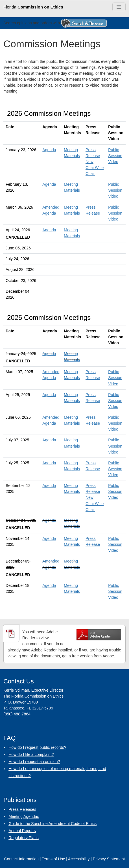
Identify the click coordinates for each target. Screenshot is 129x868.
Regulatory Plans (24, 838)
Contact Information (21, 859)
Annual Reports (22, 831)
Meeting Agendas (24, 816)
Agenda (49, 150)
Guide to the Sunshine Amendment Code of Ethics (53, 824)
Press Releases (22, 809)
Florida (33, 7)
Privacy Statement (109, 859)
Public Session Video (115, 156)
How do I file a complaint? (31, 754)
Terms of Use (53, 859)
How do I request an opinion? (34, 762)
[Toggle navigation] (119, 7)
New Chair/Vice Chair (95, 168)
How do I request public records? (37, 747)
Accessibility (79, 859)
